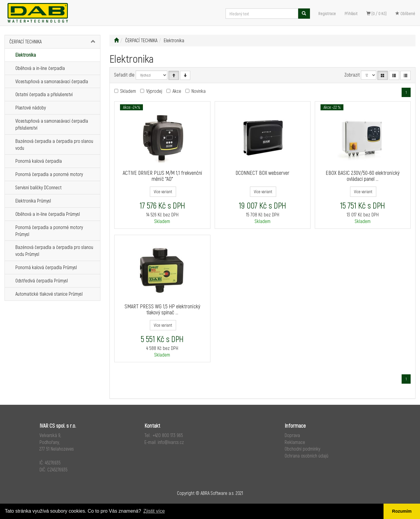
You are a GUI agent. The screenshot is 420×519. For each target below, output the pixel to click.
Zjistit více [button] (154, 511)
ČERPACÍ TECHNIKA (25, 41)
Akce (177, 91)
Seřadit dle (124, 75)
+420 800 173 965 (168, 435)
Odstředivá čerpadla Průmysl (42, 280)
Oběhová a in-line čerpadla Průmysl (48, 214)
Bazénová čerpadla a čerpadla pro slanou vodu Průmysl (54, 250)
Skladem (128, 91)
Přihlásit (351, 13)
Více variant (163, 192)
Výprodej (154, 91)
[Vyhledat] (304, 14)
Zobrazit (352, 75)
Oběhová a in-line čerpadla (40, 68)
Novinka (199, 91)
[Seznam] (394, 75)
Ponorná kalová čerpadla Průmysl (46, 267)
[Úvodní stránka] (116, 40)
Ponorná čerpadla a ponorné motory (49, 174)
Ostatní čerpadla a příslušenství (44, 94)
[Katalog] (383, 75)
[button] (92, 42)
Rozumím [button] (402, 511)
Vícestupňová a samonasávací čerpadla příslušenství (52, 124)
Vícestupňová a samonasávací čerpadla (52, 81)
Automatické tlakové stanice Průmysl (49, 294)
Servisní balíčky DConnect (38, 187)
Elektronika (26, 55)
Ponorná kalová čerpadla (39, 161)
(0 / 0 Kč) (376, 13)
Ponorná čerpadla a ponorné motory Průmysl (49, 231)
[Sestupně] (185, 75)
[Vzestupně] (174, 75)
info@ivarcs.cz (171, 442)
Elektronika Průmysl (33, 201)
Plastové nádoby (31, 107)
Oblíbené (405, 13)
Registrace (327, 13)
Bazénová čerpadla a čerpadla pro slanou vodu (54, 144)
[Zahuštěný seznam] (406, 75)
